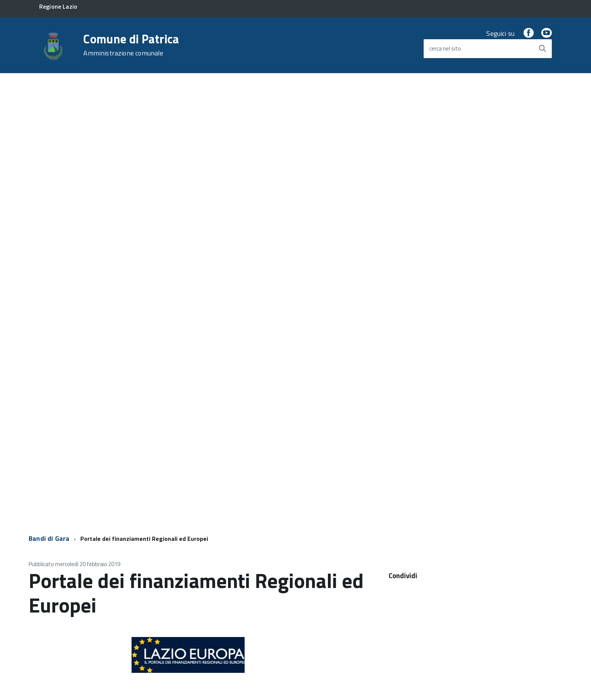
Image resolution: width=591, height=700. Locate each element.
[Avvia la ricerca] (542, 49)
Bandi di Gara (49, 538)
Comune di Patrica (131, 45)
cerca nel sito (445, 48)
